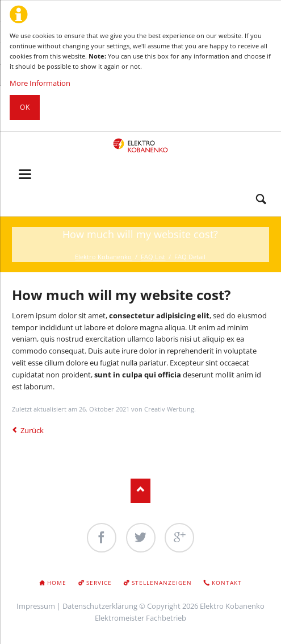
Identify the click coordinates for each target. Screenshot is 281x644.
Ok (25, 107)
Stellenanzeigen (162, 583)
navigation (25, 174)
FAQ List (153, 257)
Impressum (36, 606)
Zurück (32, 430)
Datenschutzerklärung (100, 606)
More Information (40, 83)
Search (261, 200)
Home (57, 583)
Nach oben (140, 491)
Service (99, 583)
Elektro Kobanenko (103, 257)
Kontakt (227, 583)
